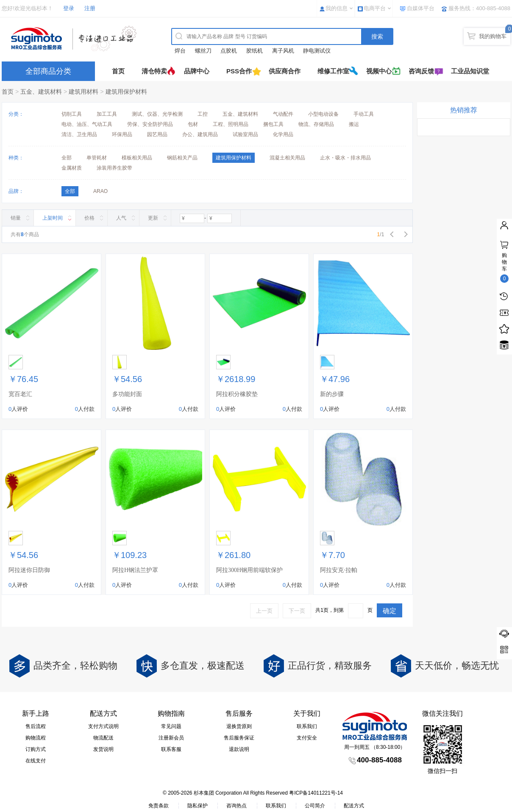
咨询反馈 (421, 71)
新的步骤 (332, 394)
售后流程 (36, 726)
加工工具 (107, 114)
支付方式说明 (103, 726)
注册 (90, 8)
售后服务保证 (239, 738)
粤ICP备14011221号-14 (316, 793)
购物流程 (36, 738)
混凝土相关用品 (287, 158)
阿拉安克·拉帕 (339, 570)
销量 (16, 218)
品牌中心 (197, 71)
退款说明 (239, 749)
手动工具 (364, 114)
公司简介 (315, 806)
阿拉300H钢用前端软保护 (249, 570)
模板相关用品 (137, 158)
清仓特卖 (154, 71)
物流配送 (103, 738)
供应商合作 (285, 71)
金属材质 (72, 168)
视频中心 (379, 71)
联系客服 (171, 749)
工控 (203, 114)
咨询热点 (237, 806)
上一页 (264, 611)
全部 (67, 158)
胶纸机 (255, 51)
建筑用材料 (83, 92)
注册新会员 (171, 738)
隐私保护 (198, 806)
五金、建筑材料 (41, 92)
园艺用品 (157, 134)
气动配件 (283, 114)
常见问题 (171, 726)
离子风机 (283, 51)
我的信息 (337, 8)
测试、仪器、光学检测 (157, 114)
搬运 (354, 124)
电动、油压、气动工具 (87, 124)
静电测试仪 (317, 51)
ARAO (100, 191)
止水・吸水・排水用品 (345, 158)
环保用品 (122, 134)
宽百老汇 (20, 394)
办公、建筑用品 (200, 134)
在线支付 (36, 761)
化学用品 (283, 134)
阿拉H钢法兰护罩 (135, 570)
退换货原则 (239, 726)
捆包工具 (273, 124)
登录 (69, 8)
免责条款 (159, 806)
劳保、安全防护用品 (150, 124)
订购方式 (36, 749)
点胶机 (229, 51)
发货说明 (103, 749)
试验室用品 (245, 134)
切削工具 (72, 114)
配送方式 (354, 806)
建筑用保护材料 (126, 92)
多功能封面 (127, 394)
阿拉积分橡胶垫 (237, 394)
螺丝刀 (203, 51)
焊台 (180, 51)
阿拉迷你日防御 (29, 570)
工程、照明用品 (231, 124)
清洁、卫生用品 (79, 134)
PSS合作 (239, 71)
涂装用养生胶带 (114, 168)
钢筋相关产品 (182, 158)
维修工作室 (333, 71)
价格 (89, 218)
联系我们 (307, 726)
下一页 (297, 611)
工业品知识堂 (470, 71)
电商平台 (375, 8)
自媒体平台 (421, 8)
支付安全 (307, 738)
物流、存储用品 (316, 124)
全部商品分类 (48, 71)
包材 (193, 124)
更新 (153, 218)
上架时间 (53, 218)
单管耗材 (97, 158)
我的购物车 (493, 36)
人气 (121, 218)
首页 (118, 71)
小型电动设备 (323, 114)
